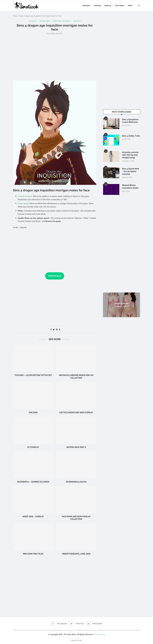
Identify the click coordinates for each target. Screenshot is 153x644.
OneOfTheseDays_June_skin (76, 554)
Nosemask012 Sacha (76, 482)
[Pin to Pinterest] (57, 329)
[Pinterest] (94, 624)
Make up (108, 6)
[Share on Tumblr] (60, 329)
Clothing (97, 6)
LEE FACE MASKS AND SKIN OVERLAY (76, 413)
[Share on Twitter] (54, 329)
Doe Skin (33, 413)
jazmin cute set (122, 303)
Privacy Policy (99, 634)
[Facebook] (59, 624)
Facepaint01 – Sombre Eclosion (33, 482)
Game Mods (23, 203)
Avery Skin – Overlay (33, 517)
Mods (130, 6)
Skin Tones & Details (62, 21)
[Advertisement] (55, 57)
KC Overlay (33, 447)
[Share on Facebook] (51, 329)
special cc (77, 21)
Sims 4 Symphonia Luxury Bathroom (130, 121)
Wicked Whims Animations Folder (130, 187)
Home (15, 16)
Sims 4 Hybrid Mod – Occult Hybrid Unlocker (130, 171)
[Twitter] (76, 624)
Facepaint (32, 21)
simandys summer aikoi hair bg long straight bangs (130, 155)
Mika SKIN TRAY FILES (33, 554)
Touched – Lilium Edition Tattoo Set (33, 375)
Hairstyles (86, 6)
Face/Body (120, 6)
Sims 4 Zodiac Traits (131, 136)
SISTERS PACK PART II (76, 447)
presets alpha (45, 21)
